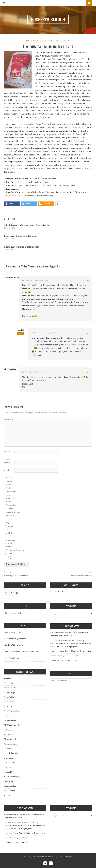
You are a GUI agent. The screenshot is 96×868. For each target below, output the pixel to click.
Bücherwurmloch (44, 857)
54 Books (7, 678)
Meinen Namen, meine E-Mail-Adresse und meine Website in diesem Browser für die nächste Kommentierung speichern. (11, 497)
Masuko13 (8, 772)
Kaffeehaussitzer (10, 744)
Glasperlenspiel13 (11, 739)
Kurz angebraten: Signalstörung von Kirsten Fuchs (21, 236)
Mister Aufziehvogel (12, 777)
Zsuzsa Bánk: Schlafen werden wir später (75, 651)
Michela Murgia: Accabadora (81, 576)
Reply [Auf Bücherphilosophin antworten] (86, 281)
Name (7, 452)
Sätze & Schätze (10, 786)
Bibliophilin (9, 683)
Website (7, 470)
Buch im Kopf (9, 692)
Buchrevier (8, 707)
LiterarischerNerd (11, 753)
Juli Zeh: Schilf (73, 656)
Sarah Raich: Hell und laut (67, 661)
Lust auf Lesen (9, 763)
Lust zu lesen (9, 767)
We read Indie (9, 795)
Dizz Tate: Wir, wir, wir (13, 645)
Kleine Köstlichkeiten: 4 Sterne (40, 41)
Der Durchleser (10, 721)
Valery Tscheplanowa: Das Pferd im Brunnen (21, 652)
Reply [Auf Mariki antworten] (86, 333)
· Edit (46, 281)
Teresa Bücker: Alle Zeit (59, 592)
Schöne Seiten (9, 791)
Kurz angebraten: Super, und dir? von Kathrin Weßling (22, 247)
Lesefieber (8, 749)
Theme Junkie (68, 857)
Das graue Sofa (10, 716)
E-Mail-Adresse (8, 461)
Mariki (21, 330)
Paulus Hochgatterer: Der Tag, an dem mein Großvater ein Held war (27, 225)
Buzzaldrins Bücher (11, 711)
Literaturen (8, 758)
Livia (52, 661)
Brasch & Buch (10, 688)
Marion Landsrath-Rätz (59, 633)
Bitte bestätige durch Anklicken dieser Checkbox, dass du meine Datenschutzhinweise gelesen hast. (10, 540)
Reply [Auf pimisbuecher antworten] (86, 372)
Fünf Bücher (9, 735)
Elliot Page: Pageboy (12, 658)
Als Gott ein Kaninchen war (16, 196)
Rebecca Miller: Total (12, 632)
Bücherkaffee (9, 697)
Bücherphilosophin (12, 278)
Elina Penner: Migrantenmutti (16, 639)
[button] (2, 3)
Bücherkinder (9, 702)
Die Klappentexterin (12, 725)
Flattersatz (8, 730)
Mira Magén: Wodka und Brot (16, 576)
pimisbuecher (10, 369)
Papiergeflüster (10, 781)
